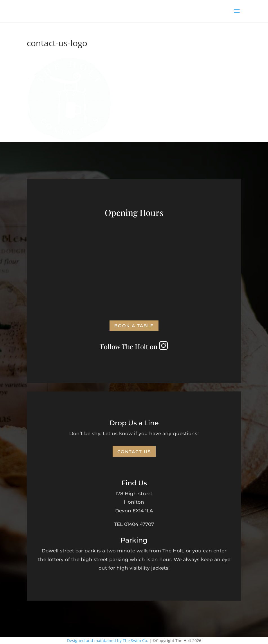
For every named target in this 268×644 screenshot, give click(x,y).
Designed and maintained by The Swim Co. (108, 640)
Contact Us (134, 452)
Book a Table (134, 326)
